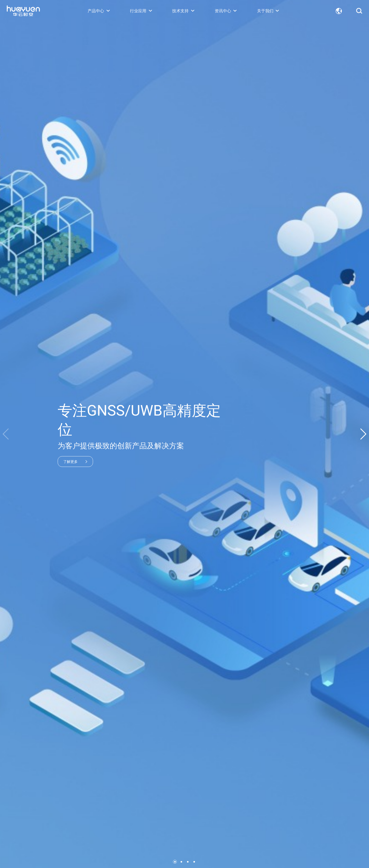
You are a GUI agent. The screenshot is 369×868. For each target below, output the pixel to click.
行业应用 (138, 12)
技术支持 (180, 12)
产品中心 (96, 12)
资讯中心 (223, 12)
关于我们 (265, 12)
